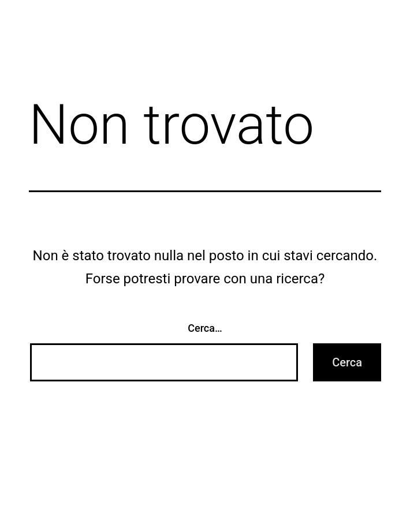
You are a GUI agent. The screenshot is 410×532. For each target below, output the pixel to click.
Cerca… (205, 328)
